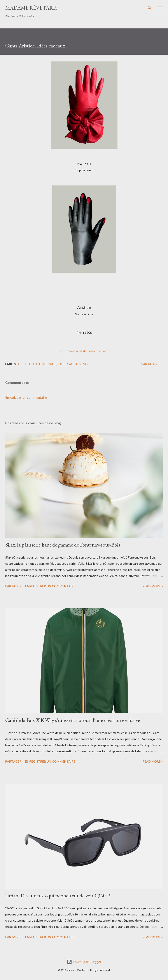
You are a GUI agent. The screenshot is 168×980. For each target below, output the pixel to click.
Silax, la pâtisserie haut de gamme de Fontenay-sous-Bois (63, 545)
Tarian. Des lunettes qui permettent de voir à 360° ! (58, 895)
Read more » (153, 586)
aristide (25, 364)
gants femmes (45, 364)
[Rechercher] (150, 8)
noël (87, 364)
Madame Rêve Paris (31, 8)
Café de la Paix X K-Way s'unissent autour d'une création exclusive (73, 720)
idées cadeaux (70, 364)
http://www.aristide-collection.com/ (84, 351)
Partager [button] (149, 364)
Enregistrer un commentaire (26, 397)
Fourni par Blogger (84, 962)
